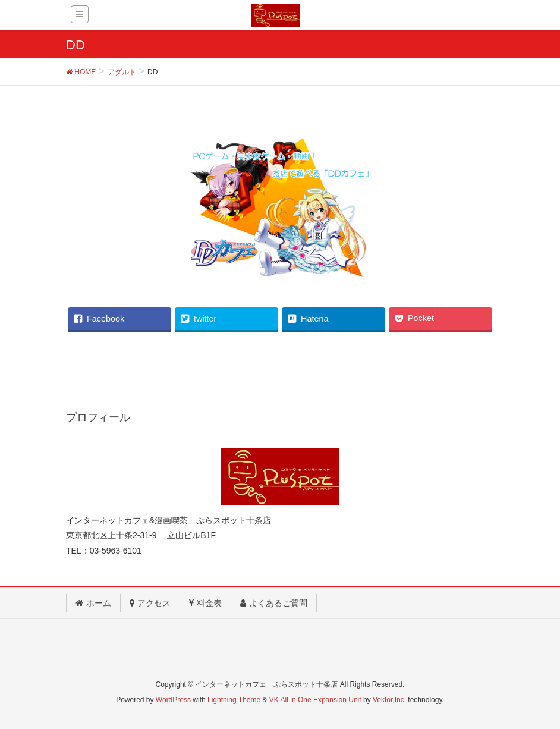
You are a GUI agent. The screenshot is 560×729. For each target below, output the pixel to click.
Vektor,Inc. (389, 700)
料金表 (205, 603)
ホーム (93, 603)
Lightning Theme (234, 700)
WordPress (173, 700)
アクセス (150, 603)
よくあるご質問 (274, 603)
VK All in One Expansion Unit (315, 700)
